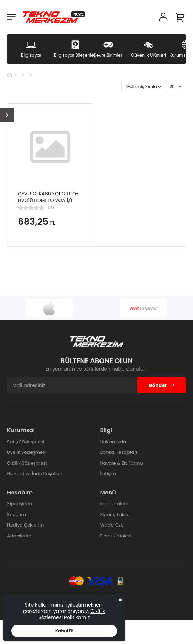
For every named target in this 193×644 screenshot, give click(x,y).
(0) (51, 208)
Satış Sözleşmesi (26, 442)
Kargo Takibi (114, 504)
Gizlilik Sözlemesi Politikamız (72, 614)
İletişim (108, 474)
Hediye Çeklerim (25, 525)
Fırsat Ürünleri (116, 536)
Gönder (162, 385)
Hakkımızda (113, 442)
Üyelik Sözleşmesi (27, 452)
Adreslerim (19, 536)
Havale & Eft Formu (122, 463)
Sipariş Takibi (115, 514)
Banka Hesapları (119, 452)
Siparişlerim (20, 504)
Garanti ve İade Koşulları (35, 474)
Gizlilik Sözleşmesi (27, 463)
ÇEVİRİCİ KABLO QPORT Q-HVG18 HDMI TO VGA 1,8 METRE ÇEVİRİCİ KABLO (48, 201)
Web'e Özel (113, 525)
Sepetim (16, 514)
